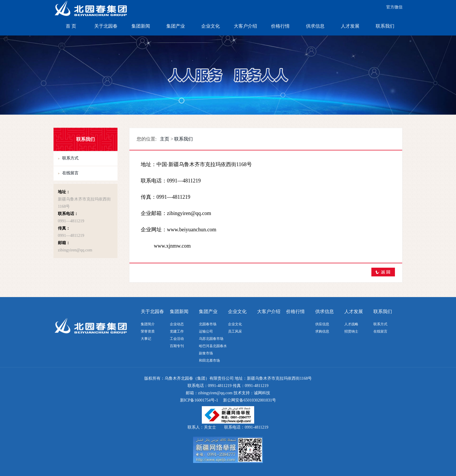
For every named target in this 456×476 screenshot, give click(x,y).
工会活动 (177, 339)
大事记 (146, 339)
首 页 (71, 26)
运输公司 (206, 331)
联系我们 (385, 26)
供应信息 (322, 324)
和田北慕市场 (209, 360)
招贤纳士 (351, 331)
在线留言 (70, 173)
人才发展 (350, 26)
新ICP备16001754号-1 (199, 400)
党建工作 (177, 331)
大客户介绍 (245, 26)
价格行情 (280, 26)
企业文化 (211, 26)
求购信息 (322, 331)
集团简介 (148, 324)
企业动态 (177, 324)
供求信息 (315, 26)
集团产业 (176, 26)
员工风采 (235, 331)
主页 (165, 139)
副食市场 (206, 353)
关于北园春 (106, 26)
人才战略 (351, 324)
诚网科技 (262, 393)
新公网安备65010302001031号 (250, 400)
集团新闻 (141, 26)
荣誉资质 (148, 331)
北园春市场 (208, 324)
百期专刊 (177, 346)
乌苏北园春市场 (211, 339)
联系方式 (70, 158)
